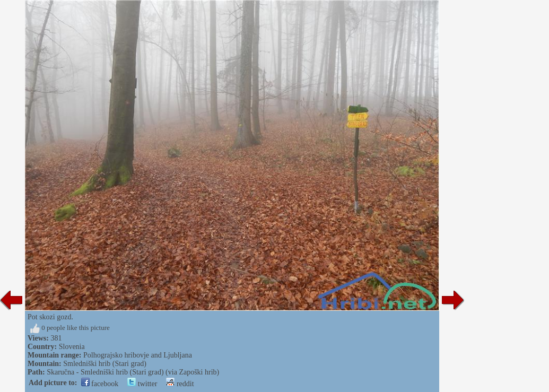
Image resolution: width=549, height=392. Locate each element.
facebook (100, 384)
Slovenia (72, 347)
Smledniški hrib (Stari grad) (105, 364)
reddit (180, 384)
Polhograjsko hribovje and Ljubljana (138, 355)
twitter (142, 384)
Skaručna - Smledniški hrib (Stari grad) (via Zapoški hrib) (133, 372)
